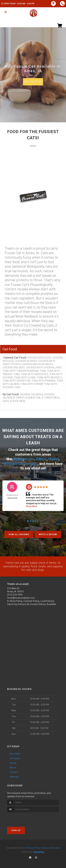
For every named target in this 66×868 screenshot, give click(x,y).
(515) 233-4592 (15, 594)
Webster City (14, 463)
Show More (32, 506)
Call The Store (33, 82)
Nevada (31, 463)
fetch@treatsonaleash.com (21, 597)
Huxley (53, 459)
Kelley (18, 459)
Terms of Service (50, 847)
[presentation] (24, 818)
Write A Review (48, 534)
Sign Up (16, 830)
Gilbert (41, 459)
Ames (29, 459)
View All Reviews (19, 534)
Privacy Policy (33, 847)
